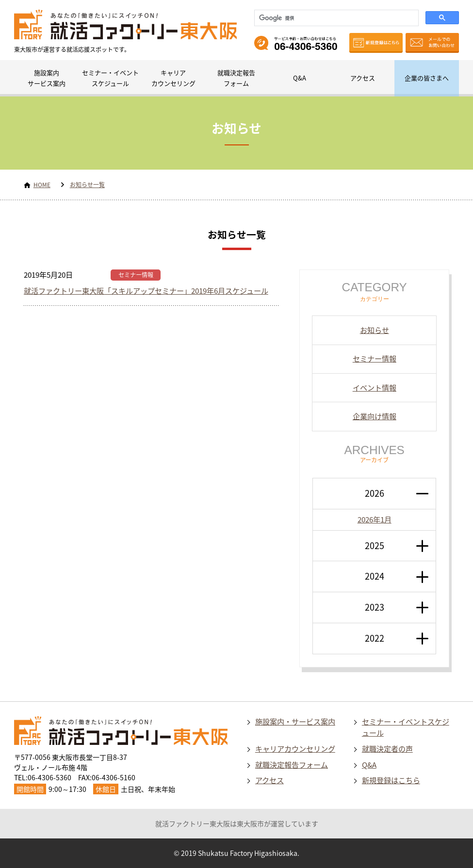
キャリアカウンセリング (173, 78)
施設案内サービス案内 (47, 78)
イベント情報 (375, 387)
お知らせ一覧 (87, 185)
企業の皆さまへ (427, 78)
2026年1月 (375, 519)
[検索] (335, 18)
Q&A (300, 78)
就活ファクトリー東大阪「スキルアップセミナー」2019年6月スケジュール (146, 291)
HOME (42, 185)
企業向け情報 (375, 416)
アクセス (363, 78)
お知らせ (375, 330)
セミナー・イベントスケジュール (110, 78)
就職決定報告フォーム (236, 78)
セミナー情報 (136, 275)
